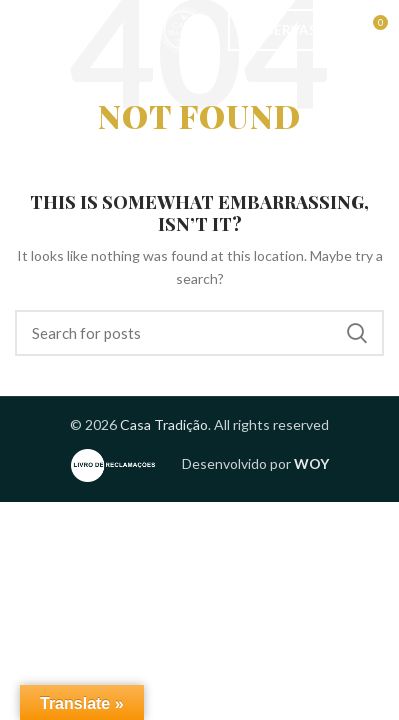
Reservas (283, 30)
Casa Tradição (164, 424)
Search (357, 333)
